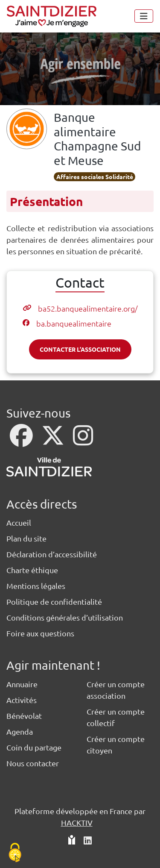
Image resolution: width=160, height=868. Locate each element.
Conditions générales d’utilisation (65, 617)
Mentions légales (36, 586)
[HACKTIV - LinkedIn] (88, 841)
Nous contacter (33, 763)
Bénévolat (24, 716)
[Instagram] (83, 441)
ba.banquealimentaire (74, 323)
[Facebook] (22, 441)
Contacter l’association (80, 349)
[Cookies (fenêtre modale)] (15, 853)
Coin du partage (34, 747)
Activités (22, 700)
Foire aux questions (40, 633)
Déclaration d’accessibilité (52, 554)
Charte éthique (32, 570)
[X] (54, 441)
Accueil (19, 522)
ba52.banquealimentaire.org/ (88, 308)
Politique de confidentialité (54, 602)
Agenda (20, 731)
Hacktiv (77, 822)
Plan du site (26, 538)
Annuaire (22, 684)
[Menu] (144, 16)
